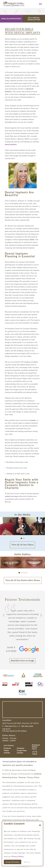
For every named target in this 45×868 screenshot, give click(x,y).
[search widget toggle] (6, 11)
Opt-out (27, 862)
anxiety (33, 420)
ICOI (32, 239)
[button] (41, 526)
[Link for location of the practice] (39, 11)
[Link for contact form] (28, 11)
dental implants (11, 144)
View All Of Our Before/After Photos (23, 580)
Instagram (21, 748)
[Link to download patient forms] (35, 753)
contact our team (11, 496)
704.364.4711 (11, 726)
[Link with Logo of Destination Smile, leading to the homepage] (14, 4)
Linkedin (20, 753)
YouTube (7, 753)
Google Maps (22, 750)
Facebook (7, 748)
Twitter (6, 750)
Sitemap (22, 777)
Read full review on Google (23, 661)
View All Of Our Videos (23, 545)
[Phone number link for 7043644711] (17, 11)
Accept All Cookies (13, 862)
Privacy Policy (33, 777)
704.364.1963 (27, 726)
